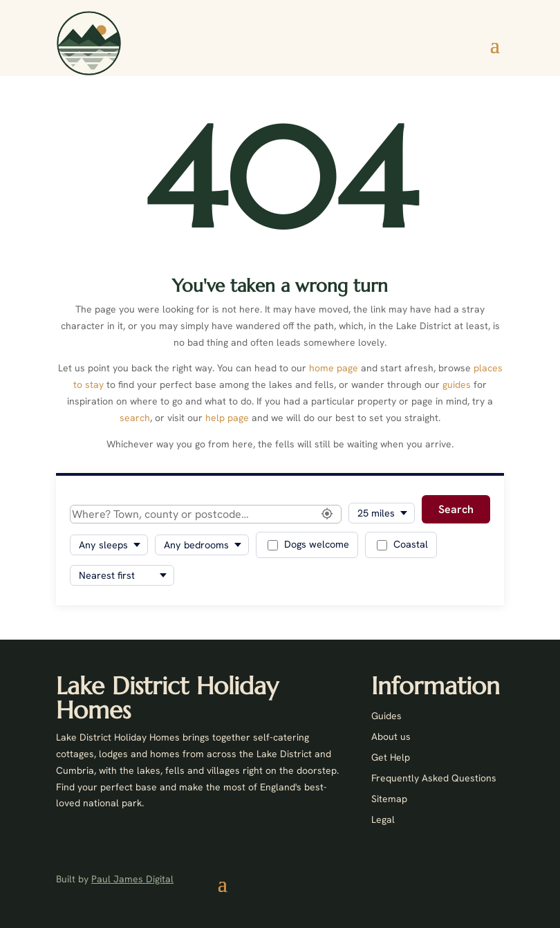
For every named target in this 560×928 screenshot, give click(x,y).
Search (456, 509)
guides (457, 384)
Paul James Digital (132, 879)
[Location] (206, 514)
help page (227, 418)
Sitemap (389, 799)
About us (391, 737)
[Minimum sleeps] (109, 545)
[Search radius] (382, 513)
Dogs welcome (308, 544)
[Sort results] (122, 575)
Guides (386, 716)
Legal (383, 820)
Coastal (402, 544)
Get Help (391, 758)
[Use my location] (327, 514)
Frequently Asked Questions (434, 779)
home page (334, 368)
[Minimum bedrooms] (202, 545)
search (135, 418)
